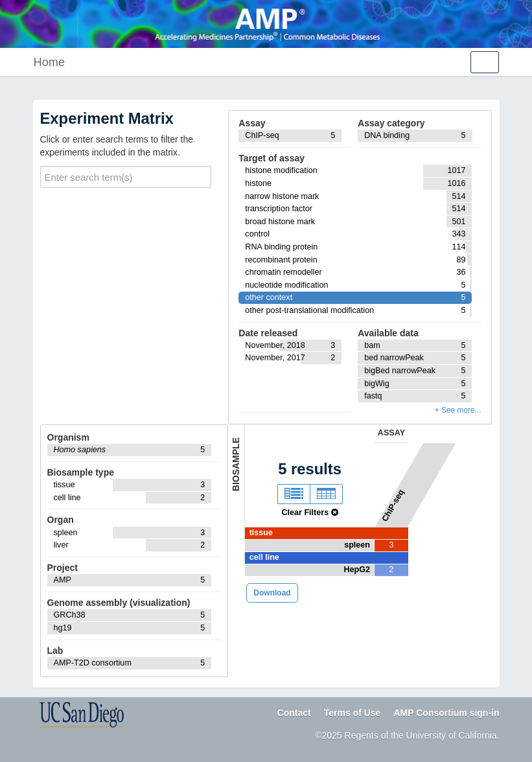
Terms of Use (353, 713)
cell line (264, 557)
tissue (261, 533)
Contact (294, 713)
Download (272, 593)
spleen (357, 545)
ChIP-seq (393, 505)
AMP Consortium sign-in (446, 713)
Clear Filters (309, 513)
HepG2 (357, 570)
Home (50, 62)
